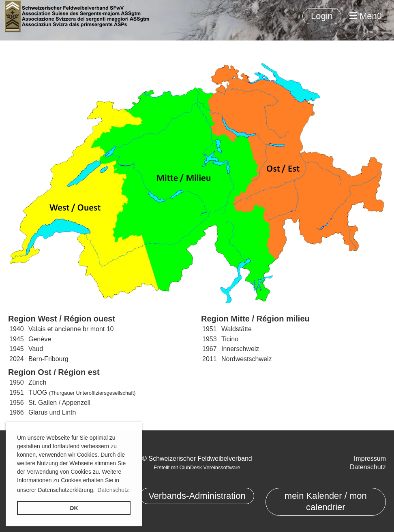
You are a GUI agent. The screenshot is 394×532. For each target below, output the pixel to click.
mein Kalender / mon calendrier (326, 502)
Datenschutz (368, 467)
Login (322, 16)
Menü (366, 16)
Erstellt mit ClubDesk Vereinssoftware (197, 467)
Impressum (370, 459)
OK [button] (74, 508)
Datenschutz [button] (113, 490)
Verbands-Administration (197, 496)
